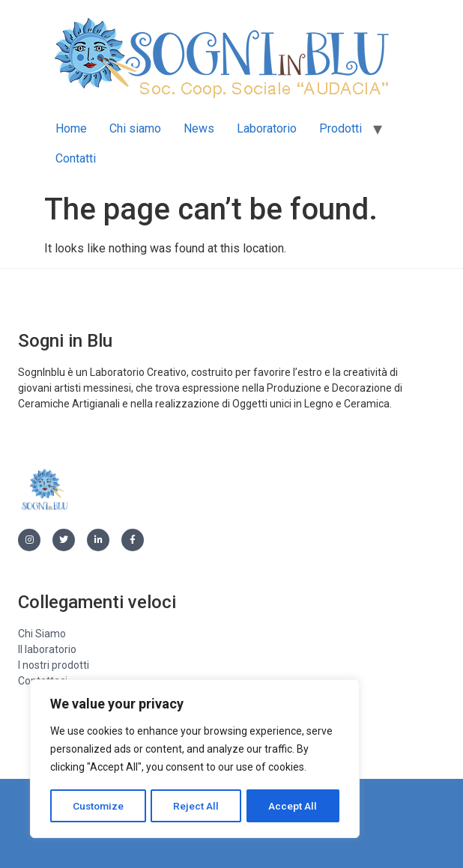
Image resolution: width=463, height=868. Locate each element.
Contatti (76, 158)
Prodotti (341, 128)
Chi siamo (135, 128)
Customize (99, 806)
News (199, 128)
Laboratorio (267, 128)
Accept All (293, 806)
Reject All (197, 806)
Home (71, 128)
